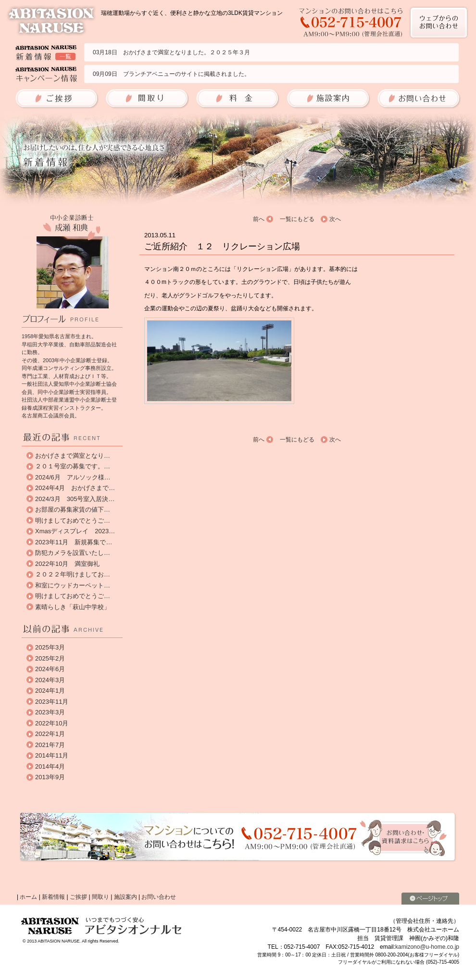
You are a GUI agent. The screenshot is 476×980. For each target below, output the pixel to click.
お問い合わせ (159, 897)
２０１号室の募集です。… (73, 466)
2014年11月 (52, 755)
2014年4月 (50, 766)
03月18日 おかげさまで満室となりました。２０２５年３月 (171, 52)
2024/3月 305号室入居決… (75, 499)
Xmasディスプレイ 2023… (75, 531)
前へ (259, 219)
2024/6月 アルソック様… (73, 477)
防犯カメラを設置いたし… (73, 553)
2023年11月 (52, 702)
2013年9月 (50, 777)
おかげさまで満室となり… (73, 456)
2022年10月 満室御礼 (67, 564)
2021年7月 (50, 745)
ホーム (28, 897)
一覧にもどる (297, 219)
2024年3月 (50, 680)
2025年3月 (50, 647)
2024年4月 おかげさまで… (75, 488)
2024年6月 (50, 669)
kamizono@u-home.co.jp (427, 947)
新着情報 (53, 897)
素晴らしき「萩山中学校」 (73, 607)
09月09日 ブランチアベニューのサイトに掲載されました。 (171, 74)
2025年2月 (50, 658)
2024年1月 (50, 691)
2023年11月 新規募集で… (74, 542)
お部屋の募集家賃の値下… (73, 509)
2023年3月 (50, 712)
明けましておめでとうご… (73, 521)
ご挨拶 (78, 897)
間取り (100, 897)
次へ (335, 219)
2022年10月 (52, 723)
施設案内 (125, 897)
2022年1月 (50, 734)
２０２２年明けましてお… (73, 574)
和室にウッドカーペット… (73, 585)
